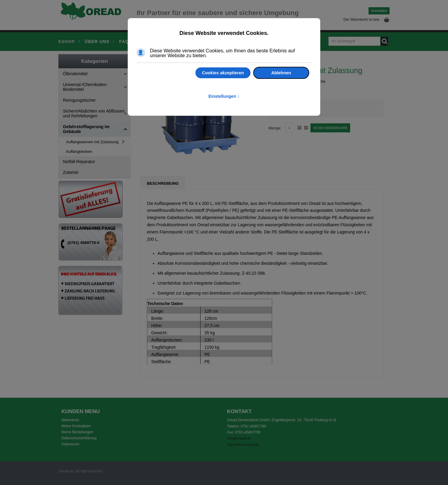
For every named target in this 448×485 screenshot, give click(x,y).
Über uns (97, 42)
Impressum (70, 444)
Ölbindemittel (75, 74)
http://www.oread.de (243, 445)
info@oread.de (239, 438)
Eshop (67, 42)
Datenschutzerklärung (79, 438)
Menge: (275, 128)
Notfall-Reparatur (79, 162)
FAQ (124, 42)
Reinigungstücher (79, 100)
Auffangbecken (79, 151)
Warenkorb (70, 420)
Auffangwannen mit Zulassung (92, 142)
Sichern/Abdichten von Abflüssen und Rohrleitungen (94, 113)
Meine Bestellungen (77, 432)
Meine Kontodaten (76, 426)
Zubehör (71, 172)
